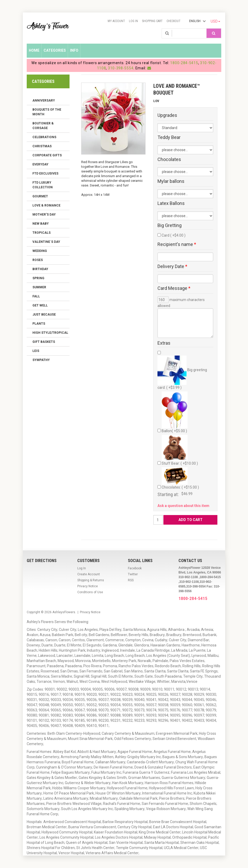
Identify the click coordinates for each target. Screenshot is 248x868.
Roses (38, 260)
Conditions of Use (90, 592)
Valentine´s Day (46, 242)
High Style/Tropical (50, 333)
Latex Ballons (171, 203)
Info (74, 50)
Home (34, 50)
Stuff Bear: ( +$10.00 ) (180, 450)
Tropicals (42, 233)
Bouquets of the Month (47, 112)
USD (215, 21)
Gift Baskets (44, 342)
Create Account (89, 574)
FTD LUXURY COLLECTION (43, 185)
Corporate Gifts (47, 155)
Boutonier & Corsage (43, 126)
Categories (55, 50)
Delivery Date (172, 266)
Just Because (44, 315)
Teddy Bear (169, 137)
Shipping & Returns (91, 580)
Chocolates (169, 159)
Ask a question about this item (183, 506)
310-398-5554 (121, 68)
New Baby (41, 224)
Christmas (42, 146)
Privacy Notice (88, 586)
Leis (36, 351)
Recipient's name (177, 244)
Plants (39, 324)
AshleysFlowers (64, 612)
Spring (38, 278)
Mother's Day (44, 215)
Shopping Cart (152, 21)
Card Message (174, 288)
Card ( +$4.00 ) (174, 235)
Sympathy (41, 360)
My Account (116, 21)
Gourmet (40, 196)
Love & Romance (46, 205)
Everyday (40, 164)
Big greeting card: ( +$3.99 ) (182, 373)
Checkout (174, 21)
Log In (133, 21)
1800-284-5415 (184, 63)
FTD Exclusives (45, 173)
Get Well (40, 305)
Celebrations (44, 137)
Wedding (40, 251)
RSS (131, 580)
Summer (39, 287)
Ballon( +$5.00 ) (175, 412)
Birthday (40, 269)
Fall (36, 296)
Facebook (135, 568)
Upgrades (167, 115)
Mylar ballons (171, 181)
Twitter (133, 574)
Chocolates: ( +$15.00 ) (180, 478)
